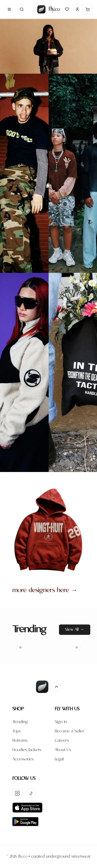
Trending (20, 722)
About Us (63, 750)
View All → (75, 630)
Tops (17, 731)
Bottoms (20, 741)
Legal (59, 759)
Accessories (23, 759)
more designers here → (45, 590)
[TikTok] (31, 793)
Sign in (61, 722)
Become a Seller (70, 731)
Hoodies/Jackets (27, 750)
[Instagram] (17, 793)
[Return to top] (56, 687)
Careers (62, 741)
